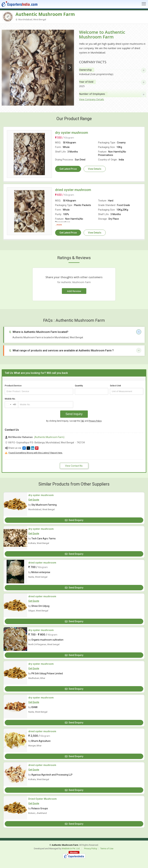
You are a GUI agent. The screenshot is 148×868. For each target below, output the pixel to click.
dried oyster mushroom (42, 563)
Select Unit (115, 386)
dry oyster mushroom (41, 495)
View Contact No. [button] (74, 466)
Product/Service (13, 386)
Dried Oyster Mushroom (42, 799)
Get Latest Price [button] (68, 169)
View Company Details (92, 99)
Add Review (74, 291)
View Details (95, 169)
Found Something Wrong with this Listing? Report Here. (36, 453)
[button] (24, 448)
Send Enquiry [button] (74, 520)
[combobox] (11, 405)
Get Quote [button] (34, 500)
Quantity (79, 386)
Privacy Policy (95, 421)
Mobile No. (10, 399)
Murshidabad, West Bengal (31, 19)
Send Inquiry (74, 414)
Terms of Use (107, 849)
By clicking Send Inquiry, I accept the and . (74, 421)
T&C (82, 421)
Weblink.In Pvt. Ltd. (71, 849)
